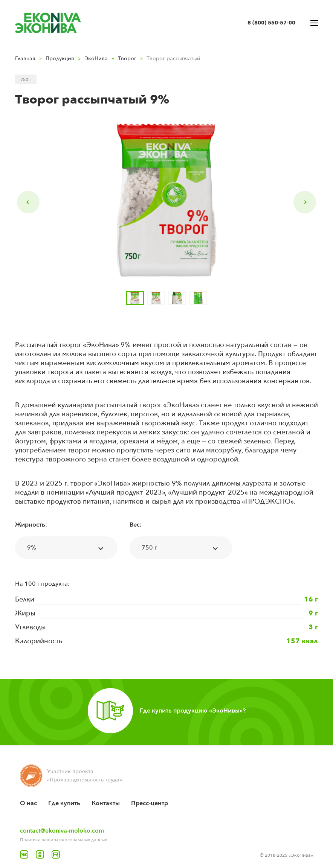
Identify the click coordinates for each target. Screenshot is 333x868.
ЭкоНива (96, 59)
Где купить (64, 803)
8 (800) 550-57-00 (271, 23)
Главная (25, 59)
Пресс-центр (150, 803)
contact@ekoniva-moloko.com (62, 831)
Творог (127, 59)
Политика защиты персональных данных (63, 840)
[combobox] (66, 548)
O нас (28, 803)
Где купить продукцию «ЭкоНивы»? (193, 711)
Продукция (60, 59)
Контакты (106, 803)
